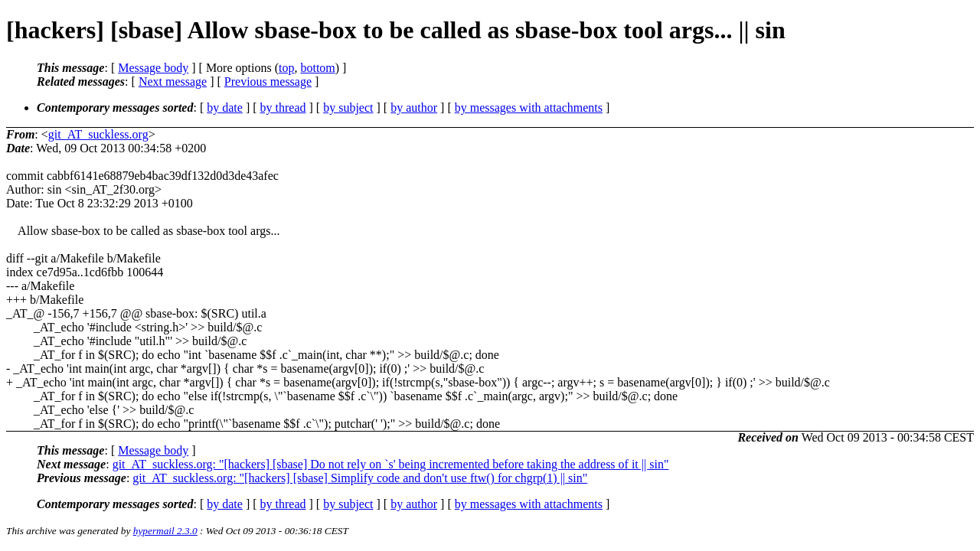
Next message (173, 82)
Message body (153, 68)
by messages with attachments (529, 108)
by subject (348, 108)
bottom (317, 68)
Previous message (268, 82)
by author (414, 108)
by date (225, 108)
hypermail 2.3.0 (165, 531)
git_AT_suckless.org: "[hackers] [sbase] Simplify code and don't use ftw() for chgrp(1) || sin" (360, 478)
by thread (283, 108)
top (286, 68)
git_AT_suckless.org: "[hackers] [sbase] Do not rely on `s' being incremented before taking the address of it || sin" (391, 464)
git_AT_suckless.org (98, 134)
